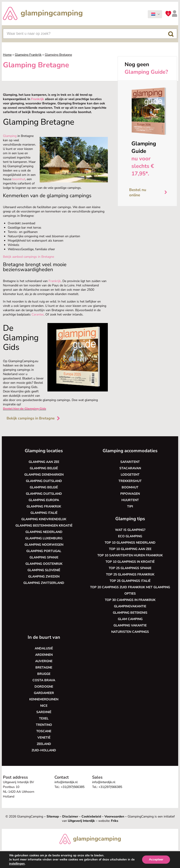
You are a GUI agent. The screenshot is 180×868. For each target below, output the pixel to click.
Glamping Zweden (44, 577)
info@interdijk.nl (66, 782)
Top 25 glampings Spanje (130, 568)
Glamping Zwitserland (44, 583)
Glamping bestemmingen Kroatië (44, 526)
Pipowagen (130, 494)
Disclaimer (70, 816)
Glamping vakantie (130, 625)
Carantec (38, 314)
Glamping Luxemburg (44, 538)
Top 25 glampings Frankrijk (130, 574)
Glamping (10, 136)
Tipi (130, 506)
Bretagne (44, 667)
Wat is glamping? (130, 530)
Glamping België (44, 468)
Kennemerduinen (44, 699)
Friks (115, 821)
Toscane (44, 731)
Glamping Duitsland (44, 481)
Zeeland (44, 744)
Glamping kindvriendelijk (44, 519)
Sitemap (53, 816)
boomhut (19, 179)
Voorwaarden (114, 816)
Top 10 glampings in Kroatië (130, 562)
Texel (44, 718)
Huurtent (130, 500)
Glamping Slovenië (44, 570)
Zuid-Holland (44, 750)
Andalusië (44, 648)
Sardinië (44, 712)
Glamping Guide (144, 147)
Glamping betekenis (130, 613)
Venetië (44, 738)
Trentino (44, 725)
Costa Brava (44, 680)
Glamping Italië (44, 513)
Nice (44, 706)
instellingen (17, 864)
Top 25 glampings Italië (130, 581)
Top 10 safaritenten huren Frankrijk (130, 555)
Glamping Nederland (44, 532)
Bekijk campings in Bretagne (34, 418)
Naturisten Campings (130, 632)
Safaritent (130, 462)
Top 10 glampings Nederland (130, 543)
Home (7, 55)
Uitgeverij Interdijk (81, 821)
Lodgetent (130, 475)
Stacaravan (130, 468)
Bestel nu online (150, 193)
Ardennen (44, 655)
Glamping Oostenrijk (44, 564)
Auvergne (44, 661)
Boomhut (130, 487)
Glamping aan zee (44, 462)
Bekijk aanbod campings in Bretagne (28, 257)
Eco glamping (130, 536)
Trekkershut (130, 481)
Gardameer (44, 693)
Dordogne (44, 687)
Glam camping (130, 619)
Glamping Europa (44, 500)
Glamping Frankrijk (28, 55)
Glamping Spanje (44, 557)
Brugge (44, 674)
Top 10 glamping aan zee (130, 549)
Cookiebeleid (91, 816)
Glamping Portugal (44, 551)
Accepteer (156, 859)
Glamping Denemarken (44, 475)
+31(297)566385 (73, 787)
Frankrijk (38, 99)
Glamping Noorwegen (44, 545)
